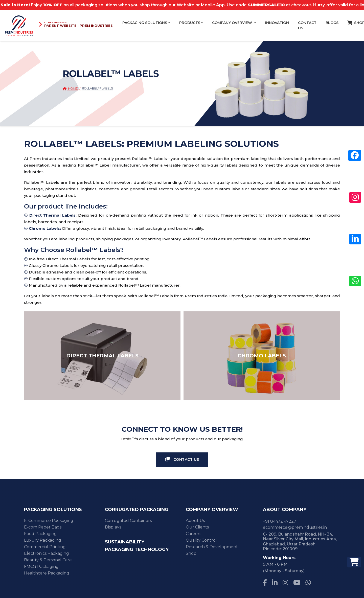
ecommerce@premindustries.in (295, 527)
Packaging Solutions (145, 23)
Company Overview (233, 23)
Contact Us (307, 25)
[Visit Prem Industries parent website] (76, 24)
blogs (332, 23)
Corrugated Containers (128, 521)
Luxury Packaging (43, 540)
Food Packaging (40, 534)
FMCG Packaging (41, 567)
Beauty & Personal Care (48, 560)
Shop (191, 553)
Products (190, 23)
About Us (195, 521)
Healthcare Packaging (47, 573)
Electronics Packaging (47, 553)
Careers (194, 534)
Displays (113, 527)
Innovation (277, 23)
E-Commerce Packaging (49, 521)
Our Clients (197, 527)
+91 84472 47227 (280, 521)
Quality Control (201, 540)
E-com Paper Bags (43, 527)
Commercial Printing (45, 547)
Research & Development (212, 547)
